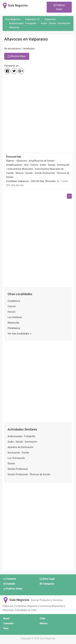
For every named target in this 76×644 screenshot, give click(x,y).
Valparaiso (23, 181)
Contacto (10, 579)
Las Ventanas (15, 317)
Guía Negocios (16, 600)
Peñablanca (14, 328)
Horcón (12, 312)
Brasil (6, 619)
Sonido (29, 173)
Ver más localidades (19, 334)
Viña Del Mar (37, 181)
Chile (42, 619)
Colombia (8, 623)
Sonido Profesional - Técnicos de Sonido (29, 474)
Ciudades (9, 584)
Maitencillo (13, 323)
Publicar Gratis (59, 7)
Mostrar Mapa (17, 57)
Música (20, 173)
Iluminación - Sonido (18, 453)
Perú (6, 628)
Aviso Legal (47, 579)
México (44, 623)
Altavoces (21, 161)
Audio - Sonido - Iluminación (55, 165)
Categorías (47, 584)
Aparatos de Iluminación (20, 447)
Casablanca (14, 301)
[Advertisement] (38, 114)
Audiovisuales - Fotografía (21, 436)
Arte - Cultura (31, 165)
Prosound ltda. (14, 157)
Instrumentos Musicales (20, 169)
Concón (12, 306)
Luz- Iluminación (16, 458)
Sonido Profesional (18, 469)
